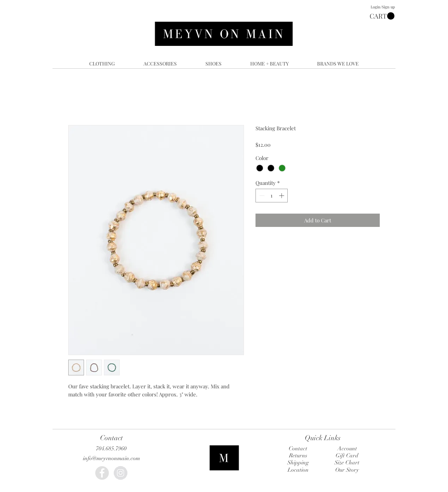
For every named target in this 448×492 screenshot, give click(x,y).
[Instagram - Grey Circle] (121, 473)
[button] (382, 16)
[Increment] (282, 196)
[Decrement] (261, 196)
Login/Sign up (383, 7)
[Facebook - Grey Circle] (102, 473)
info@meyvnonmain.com (111, 458)
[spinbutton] (272, 196)
